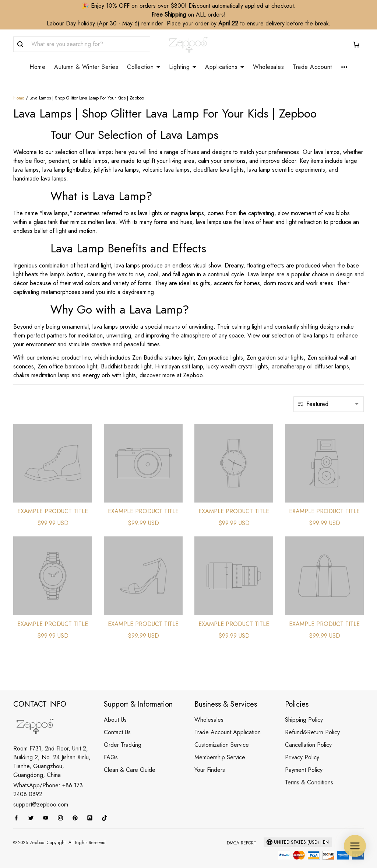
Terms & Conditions (309, 773)
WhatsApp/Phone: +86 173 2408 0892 (48, 781)
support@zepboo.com (41, 796)
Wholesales (268, 67)
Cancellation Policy (308, 736)
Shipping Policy (304, 711)
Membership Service (220, 748)
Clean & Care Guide (130, 761)
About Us (115, 711)
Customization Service (222, 736)
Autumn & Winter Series (86, 67)
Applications (225, 67)
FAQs (111, 748)
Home (37, 67)
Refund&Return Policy (312, 723)
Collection (144, 67)
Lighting (183, 67)
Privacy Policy (302, 748)
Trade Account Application (228, 723)
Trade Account (312, 67)
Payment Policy (304, 761)
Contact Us (117, 723)
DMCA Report (242, 834)
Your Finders (210, 761)
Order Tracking (123, 736)
